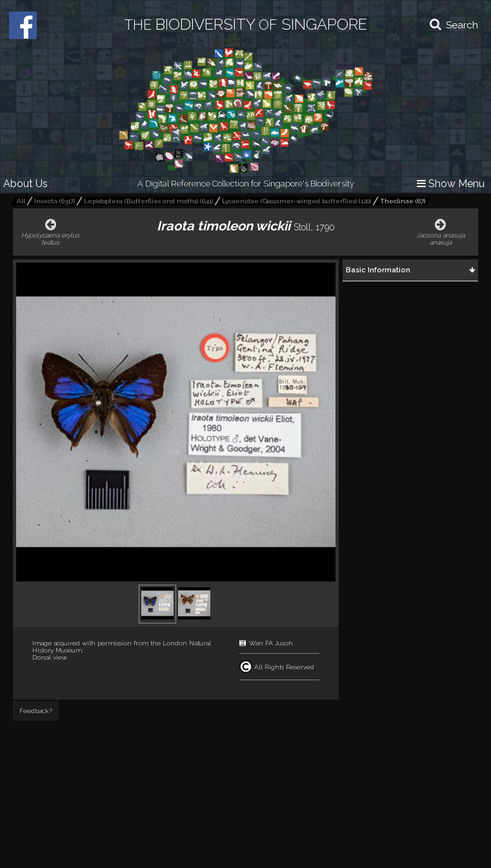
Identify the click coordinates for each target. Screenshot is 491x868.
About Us (25, 184)
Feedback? (36, 711)
